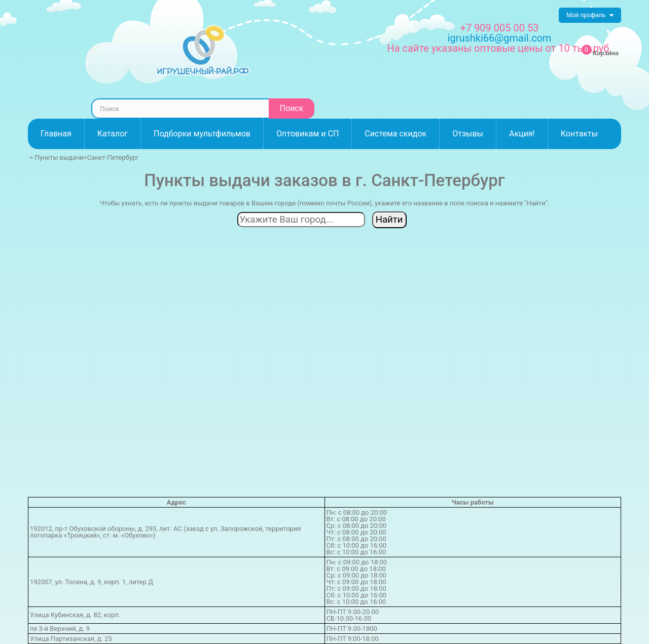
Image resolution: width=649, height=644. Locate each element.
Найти (389, 220)
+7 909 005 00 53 (500, 28)
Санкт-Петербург (113, 157)
